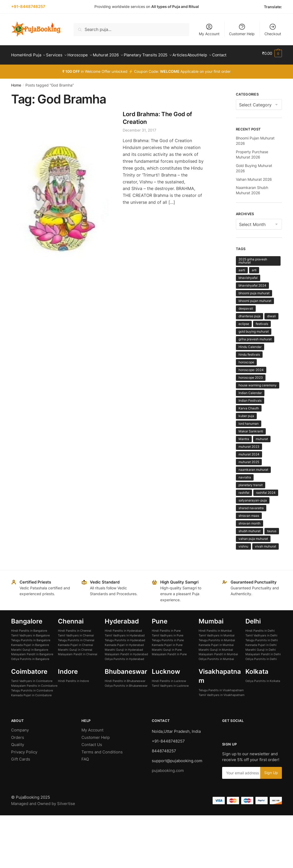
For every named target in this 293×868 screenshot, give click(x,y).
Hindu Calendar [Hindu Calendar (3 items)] (250, 360)
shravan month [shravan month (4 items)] (249, 536)
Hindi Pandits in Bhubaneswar (125, 694)
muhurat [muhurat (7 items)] (262, 452)
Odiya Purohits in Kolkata (263, 694)
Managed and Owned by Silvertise (43, 816)
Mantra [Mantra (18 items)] (244, 452)
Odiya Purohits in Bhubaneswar (126, 698)
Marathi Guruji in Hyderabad (124, 662)
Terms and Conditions (102, 765)
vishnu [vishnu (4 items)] (243, 559)
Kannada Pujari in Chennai (75, 658)
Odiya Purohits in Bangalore (30, 672)
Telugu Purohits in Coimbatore (32, 703)
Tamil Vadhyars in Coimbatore (32, 694)
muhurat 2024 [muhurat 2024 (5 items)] (249, 467)
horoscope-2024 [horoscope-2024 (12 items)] (251, 383)
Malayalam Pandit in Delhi (263, 667)
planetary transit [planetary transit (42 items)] (251, 498)
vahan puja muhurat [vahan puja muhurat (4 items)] (253, 551)
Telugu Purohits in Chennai (76, 653)
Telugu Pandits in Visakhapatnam (221, 703)
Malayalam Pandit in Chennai (78, 667)
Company (20, 743)
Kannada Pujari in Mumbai (216, 658)
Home (16, 98)
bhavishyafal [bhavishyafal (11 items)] (248, 290)
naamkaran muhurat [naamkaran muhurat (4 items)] (253, 482)
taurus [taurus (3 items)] (272, 544)
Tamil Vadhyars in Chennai (76, 648)
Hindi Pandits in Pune (166, 643)
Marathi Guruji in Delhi (261, 662)
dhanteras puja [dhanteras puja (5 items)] (249, 329)
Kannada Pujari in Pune (167, 658)
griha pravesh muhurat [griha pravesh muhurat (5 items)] (255, 352)
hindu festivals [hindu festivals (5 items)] (249, 367)
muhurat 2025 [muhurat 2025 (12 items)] (249, 475)
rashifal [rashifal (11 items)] (244, 505)
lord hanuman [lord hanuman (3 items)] (249, 436)
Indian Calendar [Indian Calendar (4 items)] (250, 406)
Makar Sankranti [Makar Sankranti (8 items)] (251, 444)
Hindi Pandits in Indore (73, 694)
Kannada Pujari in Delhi (261, 658)
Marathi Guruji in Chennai (75, 662)
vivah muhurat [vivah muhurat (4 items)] (265, 559)
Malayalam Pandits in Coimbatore (34, 698)
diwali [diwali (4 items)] (271, 329)
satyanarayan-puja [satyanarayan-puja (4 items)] (253, 513)
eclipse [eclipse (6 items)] (244, 336)
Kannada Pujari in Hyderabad (124, 658)
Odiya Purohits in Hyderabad (124, 672)
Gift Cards (21, 772)
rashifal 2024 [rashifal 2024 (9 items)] (266, 505)
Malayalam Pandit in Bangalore (32, 667)
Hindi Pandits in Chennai (75, 643)
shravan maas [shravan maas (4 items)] (249, 528)
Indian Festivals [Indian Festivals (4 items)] (250, 413)
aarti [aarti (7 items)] (242, 283)
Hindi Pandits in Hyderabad (123, 643)
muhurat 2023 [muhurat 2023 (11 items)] (249, 459)
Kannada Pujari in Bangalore (30, 658)
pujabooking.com (168, 783)
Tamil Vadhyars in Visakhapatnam (222, 708)
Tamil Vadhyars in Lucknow (170, 698)
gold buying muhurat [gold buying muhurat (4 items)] (254, 344)
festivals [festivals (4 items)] (262, 336)
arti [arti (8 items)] (254, 283)
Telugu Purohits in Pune (168, 653)
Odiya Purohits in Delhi (261, 672)
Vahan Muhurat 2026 (254, 192)
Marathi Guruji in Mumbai (216, 662)
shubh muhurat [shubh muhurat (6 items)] (249, 544)
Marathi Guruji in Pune (167, 662)
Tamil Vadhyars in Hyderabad (125, 648)
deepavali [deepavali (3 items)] (246, 321)
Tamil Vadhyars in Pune (168, 648)
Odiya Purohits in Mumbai (216, 672)
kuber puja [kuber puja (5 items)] (246, 429)
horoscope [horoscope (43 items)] (246, 375)
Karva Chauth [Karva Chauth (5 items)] (249, 421)
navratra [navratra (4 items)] (245, 490)
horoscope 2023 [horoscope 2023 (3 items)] (251, 390)
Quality (18, 757)
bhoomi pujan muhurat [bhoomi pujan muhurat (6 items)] (255, 313)
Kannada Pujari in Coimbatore (31, 708)
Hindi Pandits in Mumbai (215, 643)
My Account (209, 30)
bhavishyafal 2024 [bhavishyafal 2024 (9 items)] (252, 298)
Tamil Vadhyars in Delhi (261, 648)
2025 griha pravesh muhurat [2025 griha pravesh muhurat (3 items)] (253, 273)
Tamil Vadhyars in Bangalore (30, 648)
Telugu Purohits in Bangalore (31, 653)
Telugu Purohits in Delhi (262, 653)
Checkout (273, 30)
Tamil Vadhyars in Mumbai (217, 648)
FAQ (85, 772)
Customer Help (242, 30)
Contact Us (92, 757)
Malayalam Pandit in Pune (169, 667)
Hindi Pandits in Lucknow (169, 694)
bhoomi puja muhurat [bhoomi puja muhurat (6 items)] (254, 306)
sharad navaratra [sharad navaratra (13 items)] (251, 521)
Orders (18, 750)
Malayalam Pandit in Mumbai (218, 667)
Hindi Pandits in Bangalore (29, 643)
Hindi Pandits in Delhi (260, 643)
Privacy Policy (24, 765)
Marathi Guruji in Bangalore (30, 662)
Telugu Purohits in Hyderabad (125, 653)
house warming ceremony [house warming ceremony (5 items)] (258, 398)
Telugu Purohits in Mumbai (217, 653)
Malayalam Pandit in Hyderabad (126, 667)
